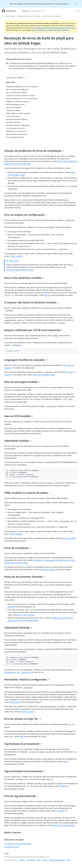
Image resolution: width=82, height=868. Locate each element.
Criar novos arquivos (27, 615)
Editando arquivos (27, 712)
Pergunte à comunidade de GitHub (18, 844)
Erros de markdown (18, 548)
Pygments (8, 368)
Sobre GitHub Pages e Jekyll (44, 375)
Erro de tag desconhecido (21, 796)
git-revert (11, 607)
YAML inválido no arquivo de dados (27, 493)
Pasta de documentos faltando (25, 577)
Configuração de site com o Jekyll (29, 16)
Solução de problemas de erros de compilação (34, 151)
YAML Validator (17, 256)
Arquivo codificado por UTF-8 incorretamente (34, 330)
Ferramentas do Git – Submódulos (18, 672)
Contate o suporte (12, 847)
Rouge (69, 365)
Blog (69, 860)
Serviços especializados (57, 860)
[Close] (76, 3)
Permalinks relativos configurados (27, 679)
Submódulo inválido (18, 441)
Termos (22, 860)
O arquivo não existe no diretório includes (32, 302)
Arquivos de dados (69, 538)
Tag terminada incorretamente (25, 771)
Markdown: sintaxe (48, 570)
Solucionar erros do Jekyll (51, 16)
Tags (22, 736)
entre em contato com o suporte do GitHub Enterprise (50, 30)
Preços (45, 860)
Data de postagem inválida (22, 382)
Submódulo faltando (18, 628)
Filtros (47, 295)
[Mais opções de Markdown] (26, 78)
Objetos (63, 786)
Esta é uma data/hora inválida (24, 278)
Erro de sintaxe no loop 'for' (23, 719)
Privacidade (31, 860)
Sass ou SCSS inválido (19, 416)
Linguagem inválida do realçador (26, 360)
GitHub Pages (10, 16)
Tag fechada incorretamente (23, 744)
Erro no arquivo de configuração (26, 215)
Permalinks (15, 702)
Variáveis (61, 811)
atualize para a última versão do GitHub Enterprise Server (55, 28)
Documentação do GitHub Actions (20, 270)
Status (39, 860)
